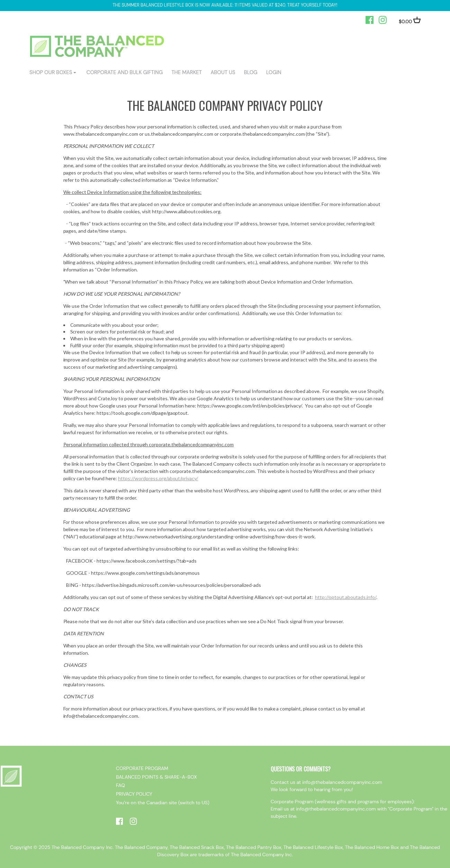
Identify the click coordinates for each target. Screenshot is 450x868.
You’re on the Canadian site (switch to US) (163, 803)
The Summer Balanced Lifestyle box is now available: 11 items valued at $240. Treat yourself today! (225, 5)
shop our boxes (51, 72)
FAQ (120, 785)
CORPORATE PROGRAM (142, 768)
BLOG (251, 72)
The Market (187, 72)
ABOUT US (223, 72)
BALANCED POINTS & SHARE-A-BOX (156, 777)
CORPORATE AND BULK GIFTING (125, 72)
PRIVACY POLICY (134, 794)
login (274, 72)
